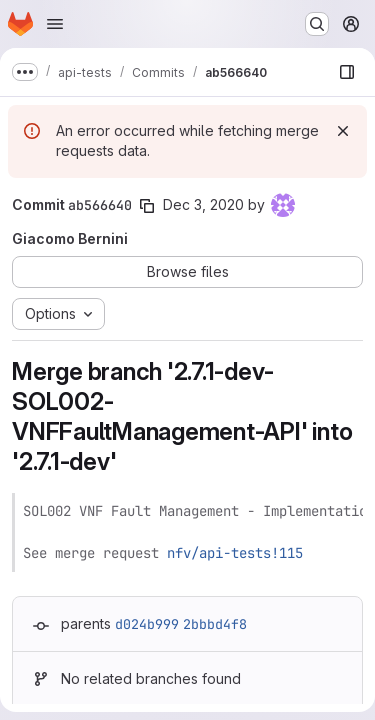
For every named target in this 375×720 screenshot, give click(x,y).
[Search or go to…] (317, 24)
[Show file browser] (347, 72)
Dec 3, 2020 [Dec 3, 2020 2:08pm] (203, 204)
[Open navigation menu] (55, 24)
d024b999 (147, 624)
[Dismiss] (343, 131)
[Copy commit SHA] (147, 206)
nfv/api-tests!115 (235, 553)
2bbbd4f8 (215, 624)
